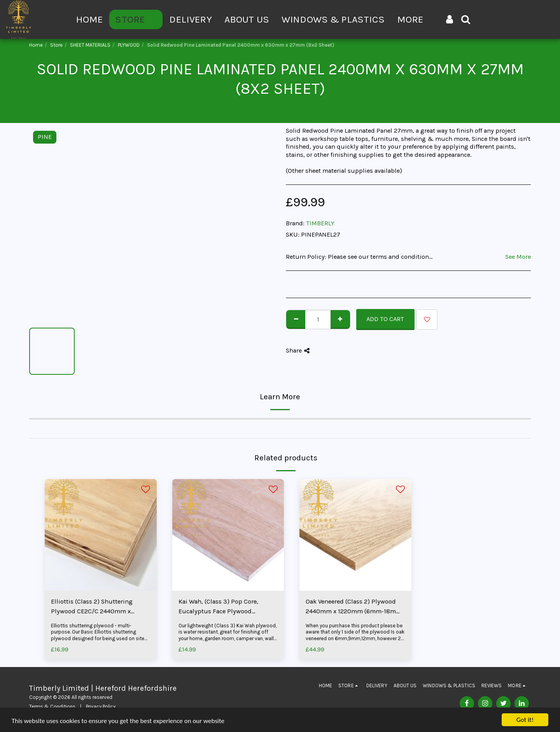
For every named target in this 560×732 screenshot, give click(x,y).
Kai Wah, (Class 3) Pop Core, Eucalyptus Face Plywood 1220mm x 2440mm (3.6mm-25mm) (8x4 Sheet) (220, 607)
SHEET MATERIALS (90, 45)
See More (518, 257)
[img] (101, 535)
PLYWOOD (129, 45)
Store (56, 45)
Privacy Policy (101, 707)
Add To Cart (385, 319)
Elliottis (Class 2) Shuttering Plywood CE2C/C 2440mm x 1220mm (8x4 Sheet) (92, 607)
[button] (466, 19)
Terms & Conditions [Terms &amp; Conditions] (52, 707)
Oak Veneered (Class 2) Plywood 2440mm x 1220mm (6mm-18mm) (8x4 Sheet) (355, 607)
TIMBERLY (320, 223)
